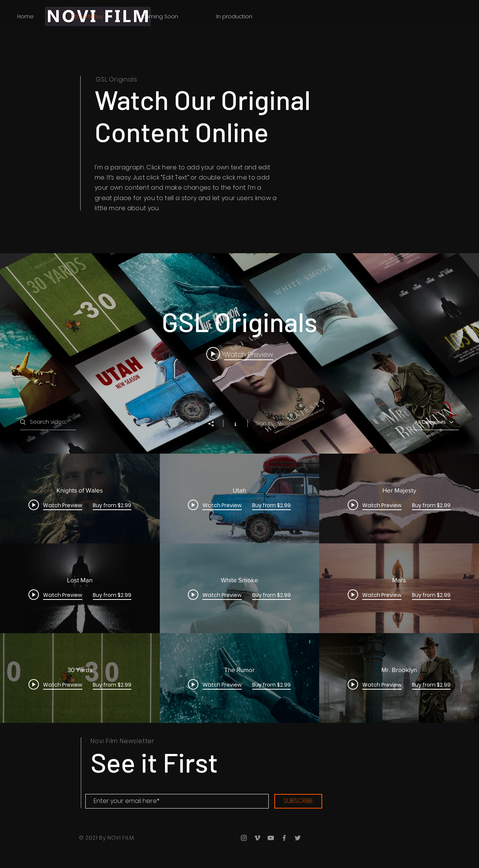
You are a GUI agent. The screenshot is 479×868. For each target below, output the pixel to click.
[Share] (215, 424)
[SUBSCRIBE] (298, 801)
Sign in (264, 423)
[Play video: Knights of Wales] (240, 354)
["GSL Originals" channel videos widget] (239, 488)
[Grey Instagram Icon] (244, 838)
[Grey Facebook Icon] (284, 838)
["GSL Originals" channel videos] (239, 588)
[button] (234, 16)
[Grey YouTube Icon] (271, 838)
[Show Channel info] (235, 423)
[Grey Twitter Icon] (298, 838)
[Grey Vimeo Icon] (257, 838)
